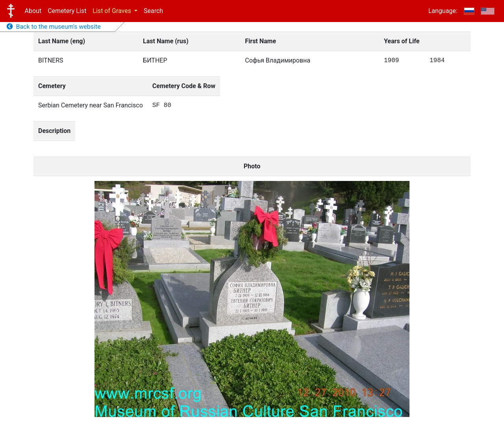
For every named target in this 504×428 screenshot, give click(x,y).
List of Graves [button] (113, 11)
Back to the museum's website (54, 27)
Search (153, 11)
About (33, 11)
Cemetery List (67, 11)
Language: (443, 11)
